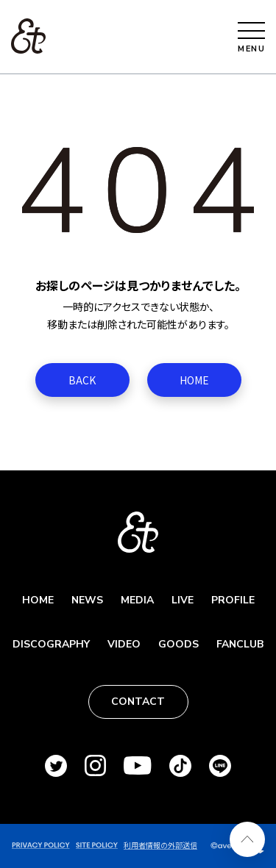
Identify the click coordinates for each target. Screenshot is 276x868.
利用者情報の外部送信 (160, 845)
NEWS (87, 600)
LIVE (183, 600)
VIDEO (124, 644)
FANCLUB (240, 644)
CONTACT (138, 702)
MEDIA (137, 600)
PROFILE (233, 600)
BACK (82, 380)
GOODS (178, 644)
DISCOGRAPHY (51, 644)
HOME (194, 380)
